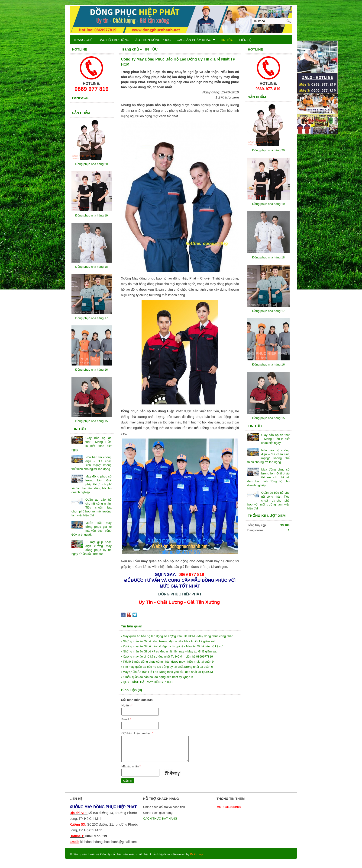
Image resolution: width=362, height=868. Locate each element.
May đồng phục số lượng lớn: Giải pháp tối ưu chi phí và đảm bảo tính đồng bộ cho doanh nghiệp (268, 477)
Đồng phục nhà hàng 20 (268, 150)
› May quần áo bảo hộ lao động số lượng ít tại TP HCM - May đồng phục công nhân (177, 636)
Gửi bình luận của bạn (137, 733)
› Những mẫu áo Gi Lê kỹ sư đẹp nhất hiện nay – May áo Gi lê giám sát (169, 651)
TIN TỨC (227, 40)
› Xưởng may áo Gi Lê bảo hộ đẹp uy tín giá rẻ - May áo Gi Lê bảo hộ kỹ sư (172, 646)
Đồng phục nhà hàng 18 (268, 257)
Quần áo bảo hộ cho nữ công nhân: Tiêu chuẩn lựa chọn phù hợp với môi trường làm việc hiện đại (268, 501)
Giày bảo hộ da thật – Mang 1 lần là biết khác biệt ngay (275, 439)
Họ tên (127, 705)
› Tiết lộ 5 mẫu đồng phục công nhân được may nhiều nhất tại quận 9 (167, 662)
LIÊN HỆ (245, 40)
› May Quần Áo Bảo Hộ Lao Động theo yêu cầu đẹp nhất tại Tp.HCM (167, 672)
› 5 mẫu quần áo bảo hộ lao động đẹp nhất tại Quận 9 (157, 677)
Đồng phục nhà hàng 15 (268, 418)
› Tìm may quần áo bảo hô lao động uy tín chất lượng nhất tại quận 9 (167, 667)
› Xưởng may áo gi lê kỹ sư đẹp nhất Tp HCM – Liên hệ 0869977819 (167, 657)
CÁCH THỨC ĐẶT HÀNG (161, 819)
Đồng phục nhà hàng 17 (268, 311)
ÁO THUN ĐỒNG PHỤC (153, 40)
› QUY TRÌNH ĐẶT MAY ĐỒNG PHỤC (147, 682)
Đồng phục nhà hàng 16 (268, 364)
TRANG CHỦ (83, 40)
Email (126, 719)
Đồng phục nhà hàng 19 (268, 204)
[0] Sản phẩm (276, 11)
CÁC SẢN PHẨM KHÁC (196, 40)
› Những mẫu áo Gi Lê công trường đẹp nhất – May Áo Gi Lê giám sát (168, 641)
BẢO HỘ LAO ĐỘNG (114, 40)
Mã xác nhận (131, 766)
